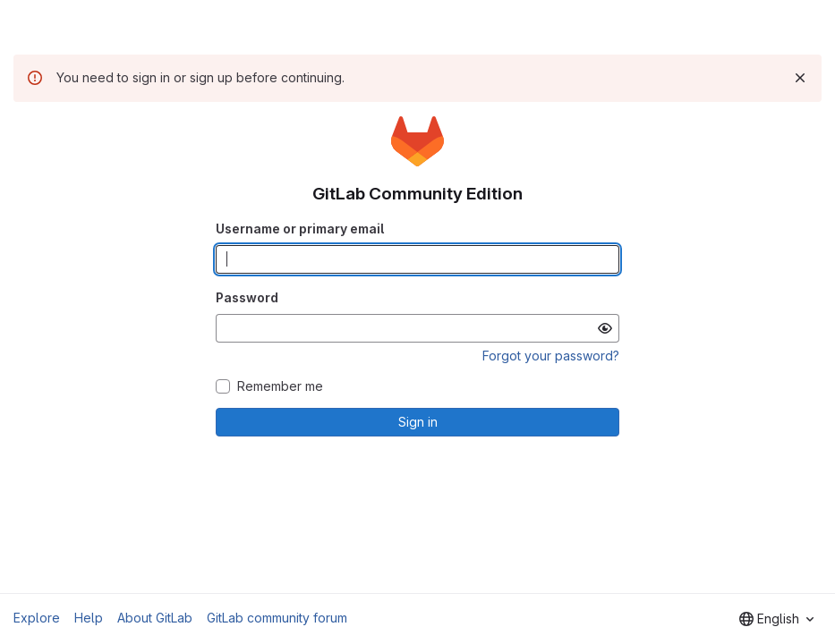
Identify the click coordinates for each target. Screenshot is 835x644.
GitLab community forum (277, 618)
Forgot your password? (551, 356)
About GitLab (155, 618)
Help (89, 618)
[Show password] (605, 328)
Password (247, 297)
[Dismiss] (800, 78)
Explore (37, 618)
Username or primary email (300, 229)
